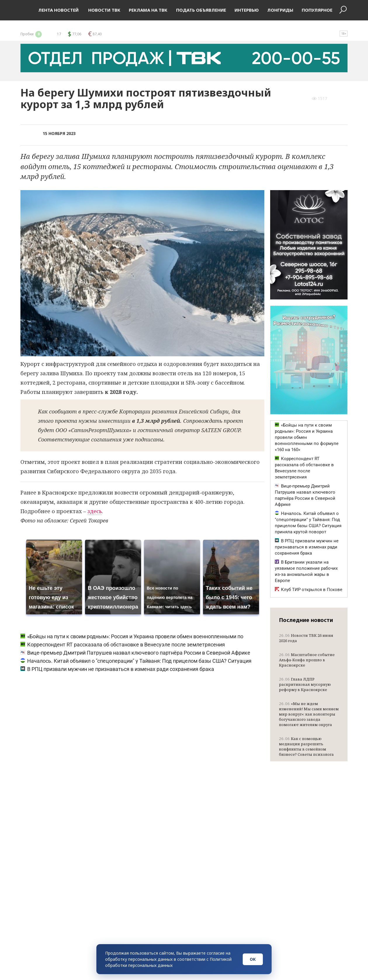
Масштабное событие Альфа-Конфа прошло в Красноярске (307, 660)
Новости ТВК (104, 10)
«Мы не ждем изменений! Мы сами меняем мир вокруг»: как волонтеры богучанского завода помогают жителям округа (309, 714)
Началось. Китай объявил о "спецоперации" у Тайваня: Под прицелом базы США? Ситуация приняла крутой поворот (308, 523)
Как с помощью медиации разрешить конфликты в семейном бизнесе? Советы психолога (306, 746)
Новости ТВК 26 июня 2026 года (306, 638)
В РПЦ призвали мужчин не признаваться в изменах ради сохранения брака (117, 669)
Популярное (317, 10)
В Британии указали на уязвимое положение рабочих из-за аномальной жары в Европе (306, 571)
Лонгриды (280, 10)
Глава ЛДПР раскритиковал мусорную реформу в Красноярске (305, 684)
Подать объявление (201, 10)
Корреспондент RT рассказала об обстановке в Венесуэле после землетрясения (123, 645)
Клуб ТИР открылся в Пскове (309, 590)
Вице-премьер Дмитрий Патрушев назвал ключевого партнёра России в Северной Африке (135, 653)
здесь (95, 511)
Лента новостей (58, 10)
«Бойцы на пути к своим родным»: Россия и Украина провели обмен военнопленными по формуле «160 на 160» (307, 437)
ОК (253, 959)
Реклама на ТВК (148, 10)
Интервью (247, 10)
